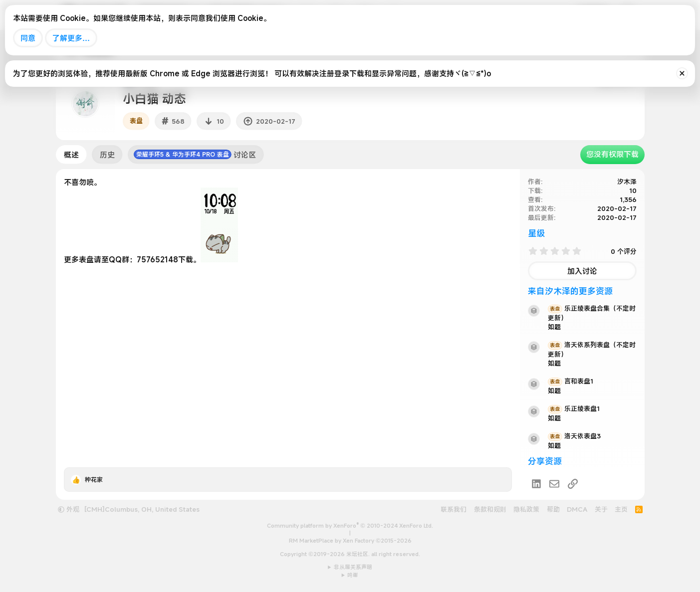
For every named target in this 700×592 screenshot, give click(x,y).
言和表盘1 (571, 381)
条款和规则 (490, 509)
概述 (71, 155)
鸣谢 (353, 575)
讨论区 (195, 155)
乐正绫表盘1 (574, 408)
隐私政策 (526, 509)
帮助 (553, 509)
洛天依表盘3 (574, 436)
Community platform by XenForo (350, 526)
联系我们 (454, 509)
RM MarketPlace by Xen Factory (350, 541)
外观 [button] (69, 509)
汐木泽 (627, 182)
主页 (621, 509)
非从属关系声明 (353, 567)
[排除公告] (682, 73)
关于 (601, 509)
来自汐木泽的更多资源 (570, 291)
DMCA (577, 509)
